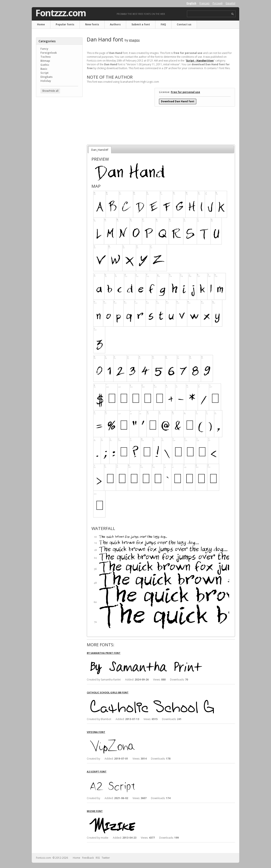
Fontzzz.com (61, 13)
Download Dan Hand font (178, 101)
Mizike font (95, 811)
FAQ (163, 24)
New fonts (92, 24)
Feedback (88, 858)
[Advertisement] (59, 168)
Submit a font (141, 24)
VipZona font (96, 732)
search (233, 14)
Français (204, 3)
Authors (115, 24)
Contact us (184, 24)
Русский (218, 3)
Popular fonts (65, 24)
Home (41, 24)
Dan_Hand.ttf (100, 150)
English (191, 3)
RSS (98, 858)
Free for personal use (185, 92)
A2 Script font (97, 771)
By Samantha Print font (104, 653)
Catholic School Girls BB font (108, 692)
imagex (134, 40)
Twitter (106, 858)
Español (230, 3)
